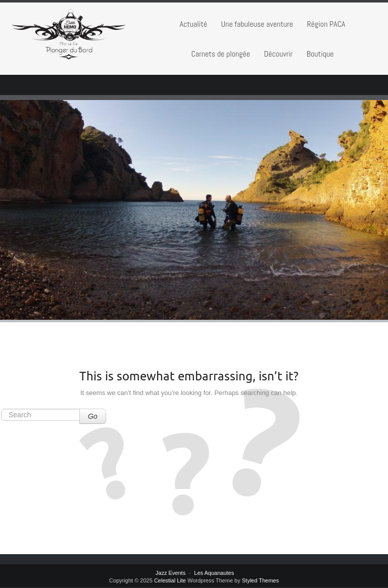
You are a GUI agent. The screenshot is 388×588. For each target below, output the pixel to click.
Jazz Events (171, 573)
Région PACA (326, 24)
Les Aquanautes (214, 573)
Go (93, 416)
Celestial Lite (170, 580)
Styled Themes (260, 580)
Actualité (193, 24)
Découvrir (278, 54)
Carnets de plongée (221, 54)
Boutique (320, 54)
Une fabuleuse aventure (257, 24)
